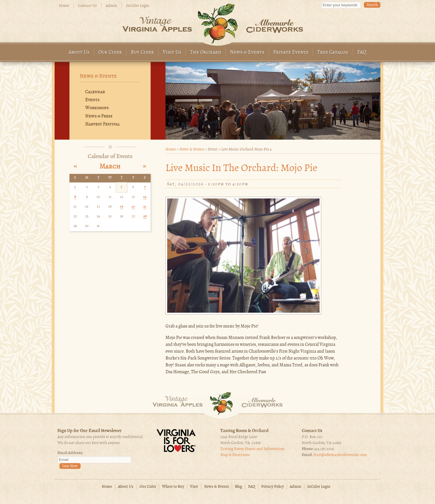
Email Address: (70, 453)
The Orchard (206, 52)
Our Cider (110, 52)
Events (92, 100)
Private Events (291, 52)
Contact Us (87, 6)
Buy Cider (142, 52)
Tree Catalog (333, 52)
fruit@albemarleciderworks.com (340, 455)
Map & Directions (235, 455)
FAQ (362, 52)
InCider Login (138, 6)
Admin (111, 6)
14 (145, 197)
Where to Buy (173, 487)
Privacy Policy (273, 487)
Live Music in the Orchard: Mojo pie (241, 168)
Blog (239, 487)
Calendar (95, 92)
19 (122, 207)
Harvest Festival (102, 124)
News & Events (247, 52)
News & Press (99, 116)
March (110, 167)
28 (145, 216)
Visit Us (172, 52)
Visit (194, 487)
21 (145, 207)
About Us (79, 52)
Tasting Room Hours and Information (253, 449)
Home (64, 6)
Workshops (97, 108)
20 (133, 207)
